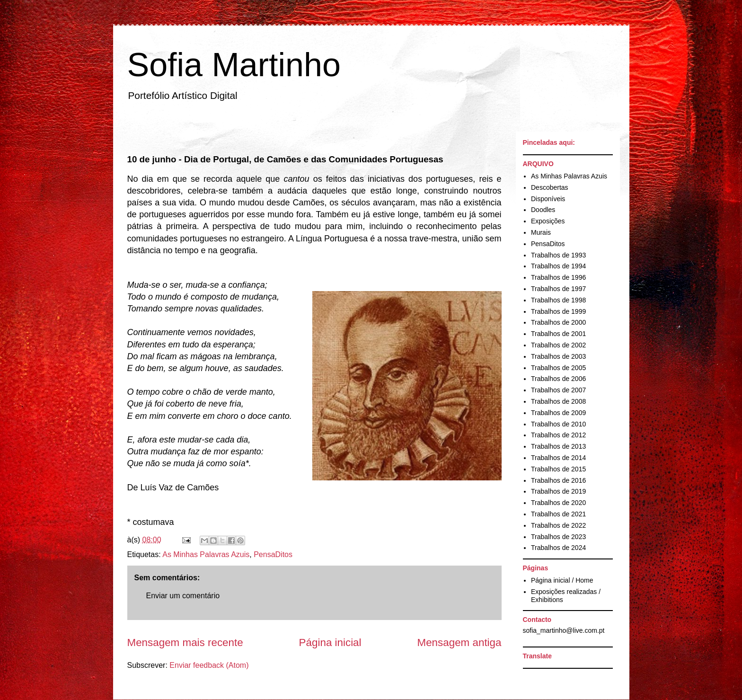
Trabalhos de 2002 (558, 345)
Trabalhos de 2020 (558, 503)
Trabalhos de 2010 (558, 424)
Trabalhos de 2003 (558, 356)
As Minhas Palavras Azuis (206, 554)
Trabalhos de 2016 (558, 480)
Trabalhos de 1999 (558, 311)
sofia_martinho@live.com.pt (564, 630)
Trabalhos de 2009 (558, 413)
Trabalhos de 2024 (558, 548)
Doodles (543, 210)
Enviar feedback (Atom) (209, 665)
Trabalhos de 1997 (558, 289)
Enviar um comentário (183, 596)
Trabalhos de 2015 (558, 469)
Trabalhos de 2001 (558, 334)
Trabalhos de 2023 (558, 537)
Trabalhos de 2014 (558, 458)
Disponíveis (548, 199)
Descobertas (550, 187)
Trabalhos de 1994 (558, 266)
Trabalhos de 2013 (558, 446)
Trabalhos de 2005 (558, 368)
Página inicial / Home (562, 580)
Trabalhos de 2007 (558, 390)
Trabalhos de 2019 (558, 491)
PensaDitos (273, 554)
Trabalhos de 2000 (558, 322)
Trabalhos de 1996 (558, 277)
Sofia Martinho (234, 65)
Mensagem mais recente (185, 642)
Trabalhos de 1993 (558, 255)
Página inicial (330, 642)
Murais (541, 232)
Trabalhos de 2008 (558, 401)
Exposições (548, 221)
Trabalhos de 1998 (558, 300)
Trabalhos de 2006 (558, 379)
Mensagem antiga (459, 642)
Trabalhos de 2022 (558, 525)
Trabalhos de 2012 (558, 435)
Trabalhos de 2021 (558, 514)
